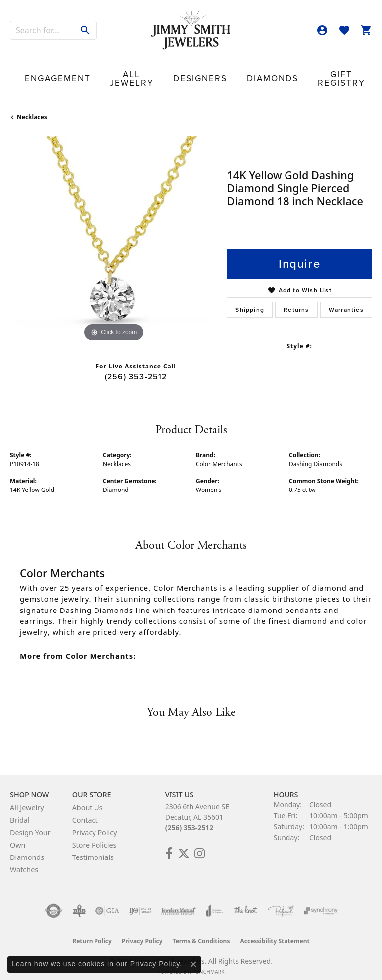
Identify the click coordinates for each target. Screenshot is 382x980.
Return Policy (92, 932)
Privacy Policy (95, 823)
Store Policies (95, 836)
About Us (88, 798)
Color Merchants (219, 455)
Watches (24, 861)
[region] (113, 231)
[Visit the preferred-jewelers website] (281, 902)
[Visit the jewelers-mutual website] (178, 902)
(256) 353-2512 (136, 367)
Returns (296, 301)
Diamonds (202, 72)
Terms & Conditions (201, 932)
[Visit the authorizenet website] (53, 902)
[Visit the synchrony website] (321, 902)
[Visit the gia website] (107, 902)
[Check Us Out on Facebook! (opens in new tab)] (169, 845)
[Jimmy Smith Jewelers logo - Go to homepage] (191, 30)
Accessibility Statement (275, 932)
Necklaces (32, 108)
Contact (344, 72)
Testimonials (93, 848)
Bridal (20, 811)
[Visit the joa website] (215, 902)
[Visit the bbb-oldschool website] (79, 902)
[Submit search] (85, 30)
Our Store (300, 72)
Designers (150, 72)
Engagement (46, 72)
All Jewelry (100, 72)
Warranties (346, 301)
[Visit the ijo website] (141, 902)
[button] (322, 30)
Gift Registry (254, 72)
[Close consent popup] (193, 964)
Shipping (250, 301)
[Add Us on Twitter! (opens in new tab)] (184, 845)
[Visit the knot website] (245, 902)
